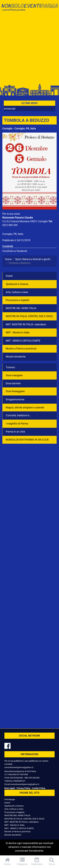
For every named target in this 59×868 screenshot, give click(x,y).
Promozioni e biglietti (17, 300)
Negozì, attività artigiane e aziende (25, 408)
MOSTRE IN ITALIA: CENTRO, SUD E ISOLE (29, 316)
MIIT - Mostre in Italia (18, 332)
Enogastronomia (15, 399)
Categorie (22, 861)
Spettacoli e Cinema (17, 284)
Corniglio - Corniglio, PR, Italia (19, 129)
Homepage (10, 799)
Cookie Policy (39, 788)
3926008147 (19, 781)
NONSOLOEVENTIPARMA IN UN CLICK (27, 440)
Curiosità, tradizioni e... (19, 415)
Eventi (9, 276)
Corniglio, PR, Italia (13, 234)
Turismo (10, 367)
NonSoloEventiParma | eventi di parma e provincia (29, 9)
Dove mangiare (14, 375)
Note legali (10, 788)
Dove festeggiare (15, 391)
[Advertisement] (29, 49)
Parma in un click (15, 432)
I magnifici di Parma (17, 424)
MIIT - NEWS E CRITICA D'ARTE (23, 341)
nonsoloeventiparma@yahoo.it (19, 767)
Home (7, 861)
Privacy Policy (23, 788)
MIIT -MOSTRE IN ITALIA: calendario (26, 324)
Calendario (37, 861)
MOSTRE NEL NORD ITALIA (21, 308)
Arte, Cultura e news (17, 292)
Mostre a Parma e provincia (21, 349)
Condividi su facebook (15, 251)
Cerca (52, 861)
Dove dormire (13, 383)
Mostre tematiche (16, 357)
